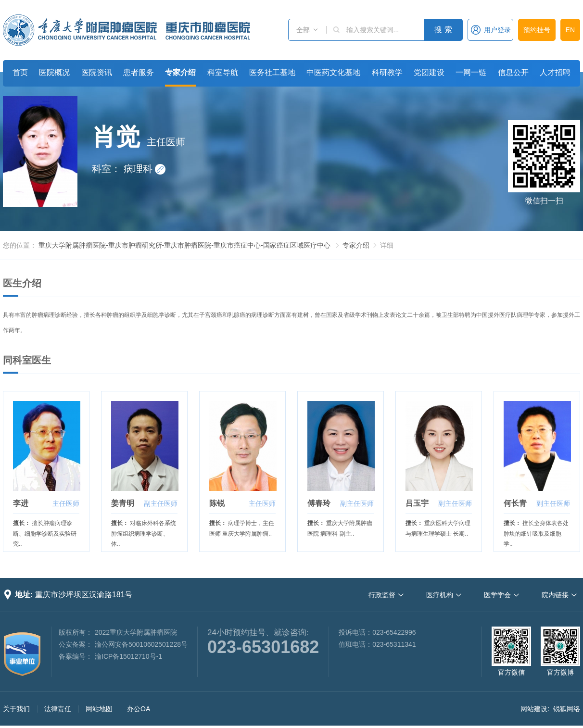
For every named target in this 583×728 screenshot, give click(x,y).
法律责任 (58, 709)
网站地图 (99, 709)
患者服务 (139, 72)
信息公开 (513, 72)
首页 (20, 72)
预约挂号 (537, 30)
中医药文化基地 (333, 72)
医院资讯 (97, 72)
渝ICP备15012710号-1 (128, 656)
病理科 (145, 169)
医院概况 (54, 72)
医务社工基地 (272, 72)
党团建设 (429, 72)
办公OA (139, 709)
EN (570, 30)
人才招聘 (555, 72)
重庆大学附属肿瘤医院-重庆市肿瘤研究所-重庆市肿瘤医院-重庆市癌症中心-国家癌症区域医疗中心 (184, 245)
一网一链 (471, 72)
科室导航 (223, 72)
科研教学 (387, 72)
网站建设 (534, 709)
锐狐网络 (567, 709)
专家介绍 (180, 72)
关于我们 (16, 709)
